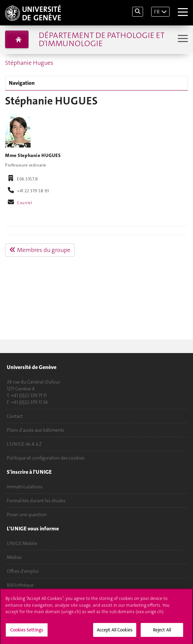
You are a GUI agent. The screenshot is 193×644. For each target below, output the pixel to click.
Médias (14, 557)
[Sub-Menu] (182, 39)
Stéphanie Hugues (29, 63)
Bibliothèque (20, 585)
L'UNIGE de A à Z (24, 444)
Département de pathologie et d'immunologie (102, 39)
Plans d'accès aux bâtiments (36, 430)
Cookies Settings (27, 632)
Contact (15, 416)
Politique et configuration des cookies (46, 458)
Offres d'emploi (23, 571)
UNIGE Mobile (22, 543)
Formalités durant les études (36, 501)
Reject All (162, 632)
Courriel (25, 203)
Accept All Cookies (115, 632)
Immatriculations (25, 487)
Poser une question (27, 514)
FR (157, 12)
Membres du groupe (40, 250)
